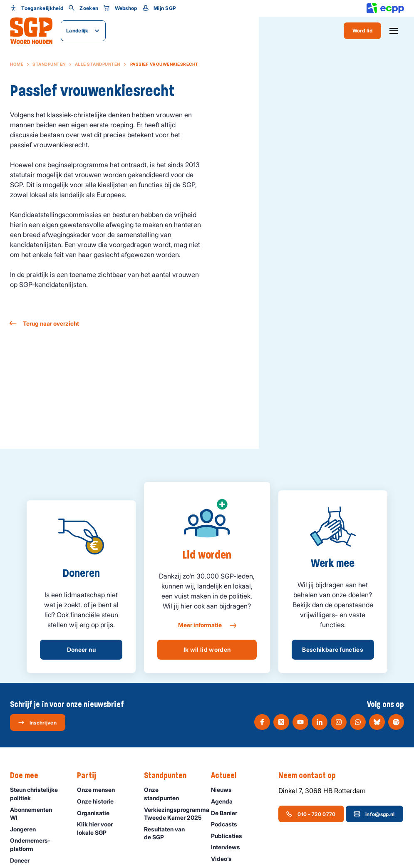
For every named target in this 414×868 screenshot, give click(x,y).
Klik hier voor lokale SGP (104, 828)
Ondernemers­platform (37, 844)
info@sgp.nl (374, 814)
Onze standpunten (171, 794)
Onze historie (99, 801)
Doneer (24, 860)
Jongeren (27, 829)
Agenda (226, 801)
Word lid (362, 31)
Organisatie (97, 813)
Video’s (225, 859)
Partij (91, 776)
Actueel (228, 776)
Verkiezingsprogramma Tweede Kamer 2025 (173, 814)
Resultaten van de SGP (171, 833)
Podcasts (228, 824)
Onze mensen (100, 790)
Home (17, 64)
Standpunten (49, 64)
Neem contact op (311, 776)
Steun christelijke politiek (37, 794)
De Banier (228, 813)
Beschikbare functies (333, 649)
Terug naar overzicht (45, 323)
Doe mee (28, 776)
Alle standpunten (98, 64)
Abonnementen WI (37, 814)
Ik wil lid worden (207, 649)
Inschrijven (37, 722)
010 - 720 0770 (311, 814)
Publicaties (230, 836)
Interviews (229, 847)
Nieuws (225, 790)
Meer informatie (207, 626)
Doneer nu (81, 649)
